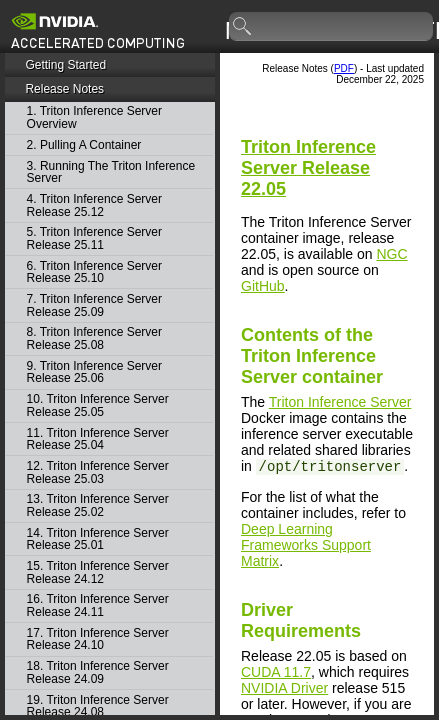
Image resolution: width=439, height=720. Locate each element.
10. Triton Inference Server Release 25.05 (98, 405)
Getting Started (65, 65)
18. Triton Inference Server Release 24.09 (98, 672)
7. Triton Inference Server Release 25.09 (94, 305)
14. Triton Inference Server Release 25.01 (98, 539)
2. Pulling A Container (84, 145)
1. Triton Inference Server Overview (94, 117)
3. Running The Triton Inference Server (111, 172)
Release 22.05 (308, 168)
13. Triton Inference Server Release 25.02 (98, 505)
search (243, 27)
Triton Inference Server (340, 402)
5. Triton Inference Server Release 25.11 (94, 238)
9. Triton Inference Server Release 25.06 (94, 372)
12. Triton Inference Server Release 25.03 (98, 472)
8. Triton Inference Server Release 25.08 (94, 338)
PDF (344, 68)
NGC (391, 254)
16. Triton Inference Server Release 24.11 (98, 605)
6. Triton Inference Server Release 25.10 (94, 272)
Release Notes (64, 89)
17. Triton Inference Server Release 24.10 (98, 639)
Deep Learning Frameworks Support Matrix (306, 545)
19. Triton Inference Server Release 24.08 (98, 706)
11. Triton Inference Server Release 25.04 (98, 439)
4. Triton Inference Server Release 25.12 (94, 205)
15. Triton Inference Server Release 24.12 (98, 572)
